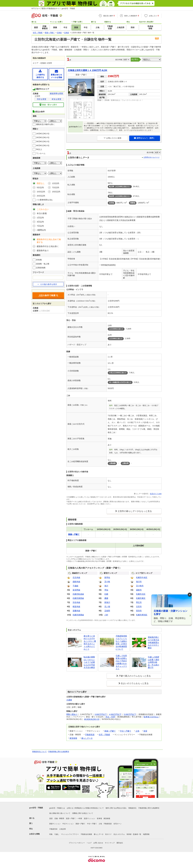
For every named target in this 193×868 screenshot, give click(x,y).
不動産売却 (53, 829)
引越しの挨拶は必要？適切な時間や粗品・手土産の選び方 (153, 662)
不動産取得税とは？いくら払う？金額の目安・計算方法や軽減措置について (121, 643)
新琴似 (107, 577)
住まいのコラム (119, 834)
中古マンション (68, 824)
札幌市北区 (141, 594)
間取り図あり (72, 714)
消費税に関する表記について (83, 813)
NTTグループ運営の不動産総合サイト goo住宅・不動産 (53, 8)
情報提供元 (132, 808)
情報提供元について (39, 752)
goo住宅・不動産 (36, 808)
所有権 (39, 260)
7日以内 (40, 226)
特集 (51, 834)
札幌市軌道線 (78, 594)
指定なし (41, 183)
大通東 (69, 700)
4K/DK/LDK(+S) (43, 145)
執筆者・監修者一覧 (134, 834)
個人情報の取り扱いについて (60, 813)
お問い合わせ (98, 843)
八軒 (106, 615)
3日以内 (40, 222)
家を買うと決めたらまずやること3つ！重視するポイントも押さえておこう (90, 643)
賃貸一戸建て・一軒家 (74, 818)
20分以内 (41, 196)
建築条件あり (43, 250)
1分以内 (56, 183)
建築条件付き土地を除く (48, 246)
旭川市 (139, 582)
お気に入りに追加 (113, 138)
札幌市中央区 (142, 577)
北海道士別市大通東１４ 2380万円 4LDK (88, 70)
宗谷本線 (76, 602)
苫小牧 (107, 582)
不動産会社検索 (86, 834)
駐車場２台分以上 (151, 717)
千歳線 (75, 586)
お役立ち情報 (34, 834)
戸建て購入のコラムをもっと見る (135, 676)
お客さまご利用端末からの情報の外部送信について (85, 808)
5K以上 (39, 149)
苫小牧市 (140, 586)
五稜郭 (107, 611)
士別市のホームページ (151, 157)
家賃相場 (73, 738)
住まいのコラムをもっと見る (135, 683)
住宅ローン (118, 824)
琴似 (106, 590)
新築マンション (55, 824)
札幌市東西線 (78, 598)
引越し (57, 834)
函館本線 (76, 582)
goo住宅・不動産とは (57, 808)
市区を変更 (42, 99)
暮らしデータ (87, 738)
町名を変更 (57, 99)
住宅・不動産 (104, 735)
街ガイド (108, 834)
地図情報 (146, 834)
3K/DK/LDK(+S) (43, 141)
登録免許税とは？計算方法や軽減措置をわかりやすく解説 (153, 642)
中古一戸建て (126, 731)
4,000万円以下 (115, 714)
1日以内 (40, 218)
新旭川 (107, 602)
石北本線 (76, 577)
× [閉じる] (190, 595)
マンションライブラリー (70, 834)
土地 (137, 731)
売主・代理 (110, 717)
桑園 (106, 598)
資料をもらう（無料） (145, 138)
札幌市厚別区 (142, 615)
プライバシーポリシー (77, 843)
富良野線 (76, 590)
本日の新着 (42, 213)
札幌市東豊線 (78, 615)
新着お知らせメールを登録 (56, 74)
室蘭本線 (76, 611)
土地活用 (62, 829)
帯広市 (139, 602)
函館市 (139, 590)
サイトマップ (110, 843)
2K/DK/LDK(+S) (43, 137)
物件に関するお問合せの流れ (116, 808)
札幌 (106, 594)
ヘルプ (89, 843)
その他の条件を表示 (47, 284)
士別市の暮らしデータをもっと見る (135, 511)
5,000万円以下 (130, 714)
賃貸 (145, 731)
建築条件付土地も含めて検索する (49, 241)
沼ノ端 (107, 607)
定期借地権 (41, 268)
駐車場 (99, 818)
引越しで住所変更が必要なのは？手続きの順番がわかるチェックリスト (121, 662)
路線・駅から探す (48, 105)
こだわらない (43, 209)
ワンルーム (41, 153)
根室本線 (76, 607)
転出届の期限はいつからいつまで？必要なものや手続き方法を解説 (89, 662)
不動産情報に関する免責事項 (59, 752)
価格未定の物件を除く (45, 124)
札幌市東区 (141, 598)
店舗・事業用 (59, 818)
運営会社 (120, 843)
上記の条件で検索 (48, 295)
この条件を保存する (40, 74)
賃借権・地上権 (43, 264)
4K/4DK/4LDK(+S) (92, 719)
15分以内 (56, 192)
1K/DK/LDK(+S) (43, 134)
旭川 (106, 586)
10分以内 (41, 192)
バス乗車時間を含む (44, 200)
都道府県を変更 (56, 94)
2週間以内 (41, 230)
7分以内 (56, 187)
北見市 (139, 607)
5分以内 (40, 187)
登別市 (139, 611)
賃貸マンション (90, 818)
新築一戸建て (110, 731)
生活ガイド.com (156, 494)
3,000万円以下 (101, 714)
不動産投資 (90, 735)
